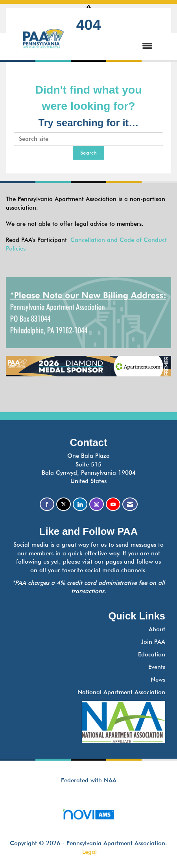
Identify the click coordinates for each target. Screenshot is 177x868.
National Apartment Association (121, 692)
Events (157, 667)
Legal (89, 852)
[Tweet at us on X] (64, 504)
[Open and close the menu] (116, 46)
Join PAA (153, 642)
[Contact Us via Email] (130, 504)
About (157, 629)
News (158, 680)
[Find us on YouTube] (113, 504)
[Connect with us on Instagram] (97, 504)
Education (152, 654)
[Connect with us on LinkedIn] (80, 504)
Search (88, 153)
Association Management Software (88, 817)
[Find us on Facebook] (47, 504)
